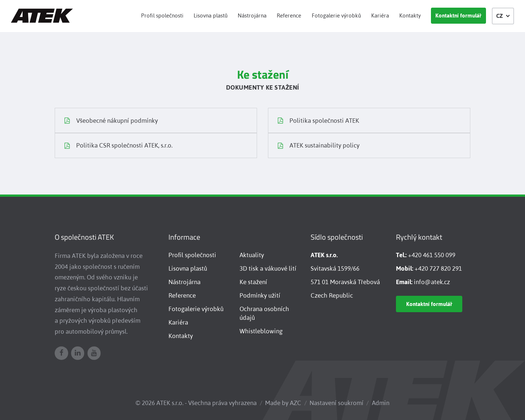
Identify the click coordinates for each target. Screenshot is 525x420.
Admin (381, 403)
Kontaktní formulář (458, 15)
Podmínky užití (260, 295)
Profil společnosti (162, 15)
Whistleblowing (261, 331)
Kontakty (410, 15)
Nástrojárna (252, 15)
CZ (503, 16)
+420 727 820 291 (438, 268)
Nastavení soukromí (337, 403)
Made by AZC (283, 403)
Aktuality (252, 255)
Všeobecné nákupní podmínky (111, 121)
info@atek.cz (432, 282)
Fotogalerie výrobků (336, 15)
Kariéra (380, 15)
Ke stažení (253, 282)
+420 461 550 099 (432, 255)
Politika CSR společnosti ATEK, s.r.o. (118, 146)
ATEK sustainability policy (319, 146)
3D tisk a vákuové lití (268, 268)
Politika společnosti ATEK (318, 121)
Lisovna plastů (211, 15)
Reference (289, 15)
